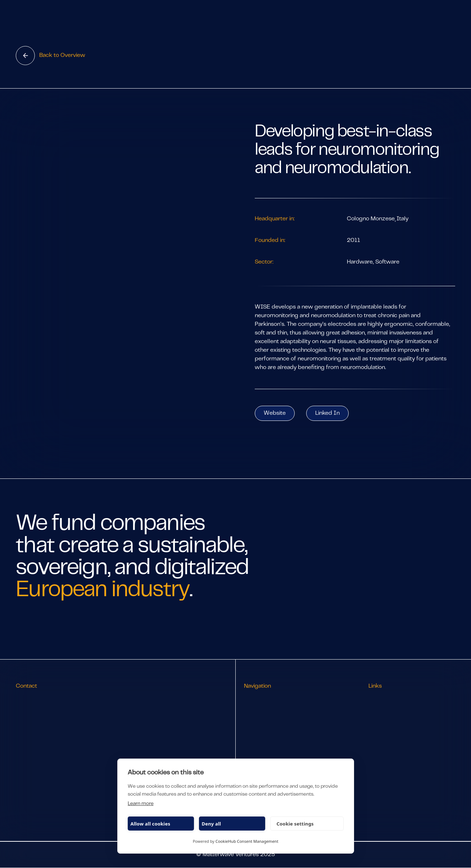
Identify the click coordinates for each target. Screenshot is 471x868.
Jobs (250, 743)
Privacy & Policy (389, 742)
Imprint (379, 753)
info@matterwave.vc (43, 700)
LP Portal (380, 711)
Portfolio (255, 700)
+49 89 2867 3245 (41, 711)
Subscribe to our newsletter (405, 722)
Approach (257, 722)
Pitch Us (255, 754)
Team (251, 711)
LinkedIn (380, 700)
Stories (253, 733)
